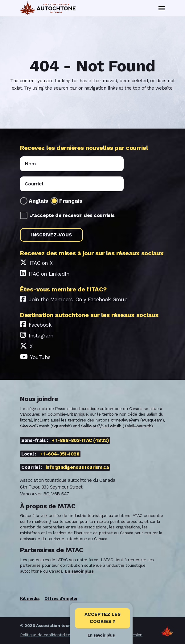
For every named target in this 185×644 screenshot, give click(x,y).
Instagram (41, 336)
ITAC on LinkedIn (49, 274)
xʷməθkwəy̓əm (125, 420)
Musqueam (152, 420)
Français (71, 201)
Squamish (61, 426)
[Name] (72, 164)
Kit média (30, 598)
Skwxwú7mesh (35, 426)
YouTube (40, 357)
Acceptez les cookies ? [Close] (103, 618)
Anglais (38, 201)
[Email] (72, 184)
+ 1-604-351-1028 (59, 454)
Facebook (40, 325)
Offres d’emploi (61, 598)
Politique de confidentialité (45, 635)
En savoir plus (101, 635)
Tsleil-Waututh (138, 426)
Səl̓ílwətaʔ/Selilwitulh (101, 426)
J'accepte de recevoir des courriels (72, 215)
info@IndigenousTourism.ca (77, 467)
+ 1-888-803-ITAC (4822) (80, 440)
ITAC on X (41, 263)
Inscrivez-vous (51, 235)
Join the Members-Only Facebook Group (78, 299)
